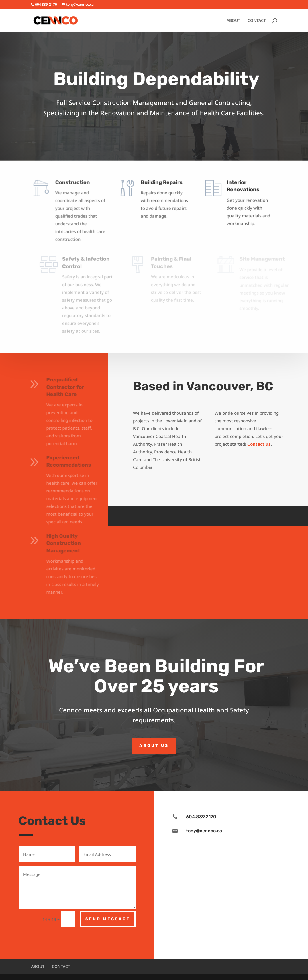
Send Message (108, 919)
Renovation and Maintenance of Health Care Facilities (182, 113)
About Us (154, 746)
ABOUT (233, 21)
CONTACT (257, 21)
